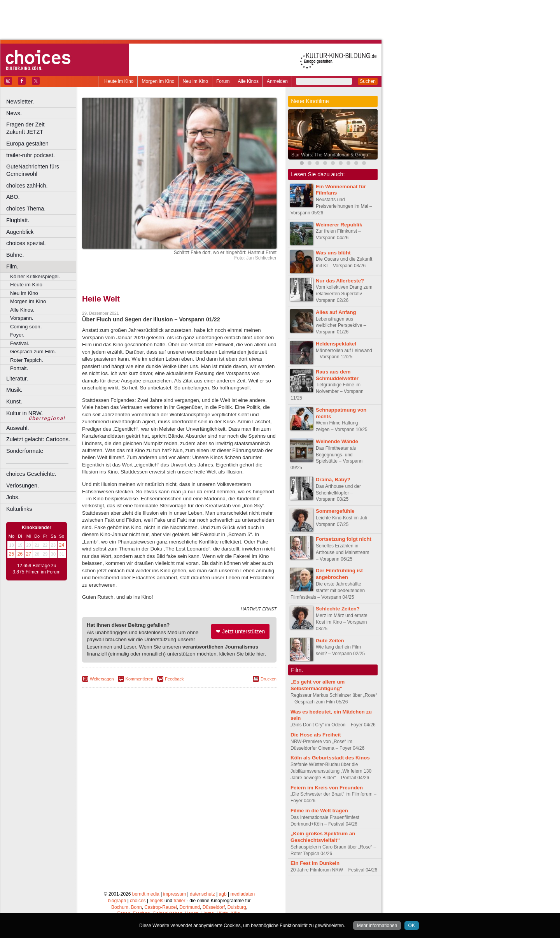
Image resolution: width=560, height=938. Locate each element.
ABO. (13, 197)
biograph (117, 901)
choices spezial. (26, 243)
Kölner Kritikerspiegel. (35, 276)
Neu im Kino (195, 81)
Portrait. (19, 368)
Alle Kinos (248, 81)
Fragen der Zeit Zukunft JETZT (42, 128)
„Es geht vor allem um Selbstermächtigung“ (318, 685)
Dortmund (190, 907)
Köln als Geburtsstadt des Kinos (330, 758)
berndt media (146, 894)
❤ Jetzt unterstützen (240, 631)
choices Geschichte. (31, 474)
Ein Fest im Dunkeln (315, 863)
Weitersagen (102, 679)
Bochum (120, 907)
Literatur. (17, 379)
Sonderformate (25, 451)
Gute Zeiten (330, 641)
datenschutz (202, 894)
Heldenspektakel (336, 344)
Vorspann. (22, 318)
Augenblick (20, 232)
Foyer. (17, 335)
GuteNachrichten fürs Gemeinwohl (33, 170)
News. (14, 113)
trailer (179, 901)
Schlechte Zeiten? (338, 609)
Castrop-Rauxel (160, 907)
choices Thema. (26, 209)
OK (412, 926)
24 (62, 545)
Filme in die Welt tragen (319, 811)
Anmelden (277, 81)
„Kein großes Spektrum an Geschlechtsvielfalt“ (323, 837)
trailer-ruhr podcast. (31, 155)
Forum (223, 81)
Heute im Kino (119, 81)
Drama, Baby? (333, 480)
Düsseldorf (214, 907)
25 (11, 554)
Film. (12, 266)
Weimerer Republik (339, 225)
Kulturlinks (19, 509)
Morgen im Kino (158, 81)
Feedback (174, 679)
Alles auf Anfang (336, 312)
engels (156, 901)
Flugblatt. (18, 220)
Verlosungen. (23, 486)
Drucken (269, 679)
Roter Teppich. (27, 360)
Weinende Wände (337, 441)
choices (138, 901)
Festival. (20, 343)
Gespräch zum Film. (33, 352)
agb (223, 894)
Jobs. (13, 497)
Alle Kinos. (22, 310)
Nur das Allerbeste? (340, 281)
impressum (175, 894)
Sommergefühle (335, 511)
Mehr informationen (377, 926)
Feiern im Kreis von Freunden (327, 788)
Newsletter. (20, 102)
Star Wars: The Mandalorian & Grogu (330, 155)
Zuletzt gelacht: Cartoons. (38, 439)
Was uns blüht (333, 253)
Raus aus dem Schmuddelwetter (337, 375)
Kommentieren (140, 679)
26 (20, 554)
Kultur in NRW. (24, 413)
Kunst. (14, 401)
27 (29, 554)
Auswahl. (17, 428)
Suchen (368, 81)
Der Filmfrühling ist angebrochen (339, 574)
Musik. (14, 390)
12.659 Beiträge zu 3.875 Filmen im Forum (36, 569)
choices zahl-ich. (27, 186)
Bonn (136, 907)
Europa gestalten (27, 144)
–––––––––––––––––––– (37, 463)
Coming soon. (26, 327)
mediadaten (242, 894)
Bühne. (15, 255)
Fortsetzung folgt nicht (344, 539)
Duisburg (237, 907)
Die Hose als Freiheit (316, 735)
